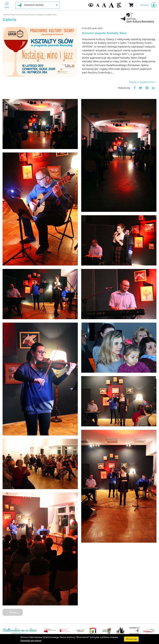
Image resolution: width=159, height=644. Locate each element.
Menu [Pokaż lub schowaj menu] (7, 5)
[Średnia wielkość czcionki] (104, 5)
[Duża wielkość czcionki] (111, 5)
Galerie (14, 15)
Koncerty (23, 15)
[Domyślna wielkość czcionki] (98, 5)
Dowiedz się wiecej (31, 640)
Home (6, 15)
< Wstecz (13, 612)
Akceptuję (131, 639)
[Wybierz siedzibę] (38, 5)
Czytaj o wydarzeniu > (143, 82)
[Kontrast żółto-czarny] (91, 5)
